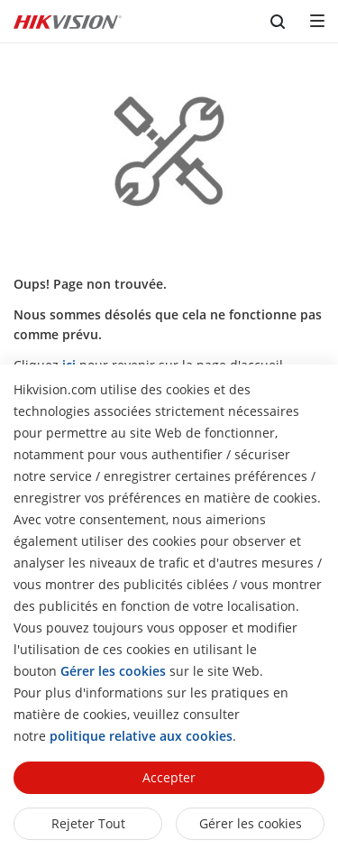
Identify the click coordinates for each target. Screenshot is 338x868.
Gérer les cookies (251, 823)
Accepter (169, 777)
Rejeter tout (88, 823)
